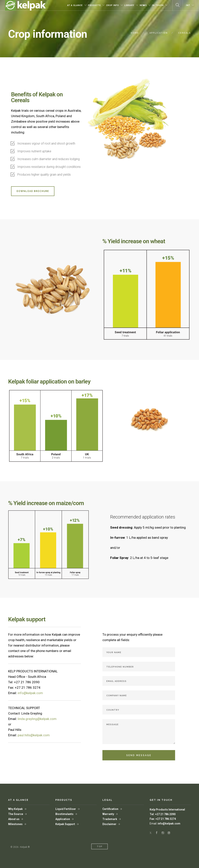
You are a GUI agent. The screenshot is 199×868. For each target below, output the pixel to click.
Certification (110, 809)
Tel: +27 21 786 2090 (163, 814)
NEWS (143, 5)
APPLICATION (159, 33)
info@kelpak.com (169, 824)
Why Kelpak (15, 809)
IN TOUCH (158, 5)
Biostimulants (64, 814)
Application (63, 819)
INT (188, 5)
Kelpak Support (65, 824)
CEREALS (185, 33)
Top (100, 847)
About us (14, 819)
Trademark (110, 819)
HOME (135, 33)
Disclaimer (109, 824)
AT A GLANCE (75, 5)
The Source (16, 814)
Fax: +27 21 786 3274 (163, 819)
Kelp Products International (167, 810)
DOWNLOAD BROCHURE (33, 191)
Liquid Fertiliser (66, 809)
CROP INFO (113, 5)
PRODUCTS (94, 5)
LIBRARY (129, 5)
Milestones (15, 824)
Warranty (108, 814)
